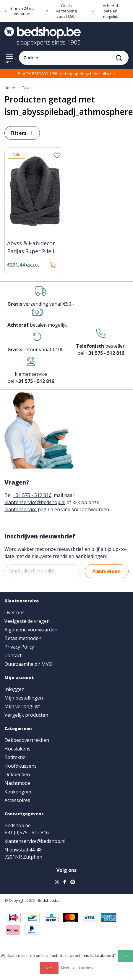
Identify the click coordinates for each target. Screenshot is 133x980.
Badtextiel (16, 757)
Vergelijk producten (26, 715)
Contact (13, 655)
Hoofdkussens (21, 766)
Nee (49, 968)
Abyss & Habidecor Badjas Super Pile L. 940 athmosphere (32, 248)
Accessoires (17, 800)
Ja (125, 956)
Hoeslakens (17, 749)
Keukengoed (18, 792)
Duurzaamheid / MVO (28, 664)
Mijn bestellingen (24, 698)
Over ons (14, 612)
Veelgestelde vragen (27, 621)
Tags (26, 88)
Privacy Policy (19, 647)
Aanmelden (107, 571)
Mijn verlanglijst (22, 706)
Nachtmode (17, 783)
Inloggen (14, 689)
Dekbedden (17, 774)
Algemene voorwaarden (31, 630)
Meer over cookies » (78, 968)
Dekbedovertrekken (27, 740)
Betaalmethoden (23, 638)
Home (10, 88)
